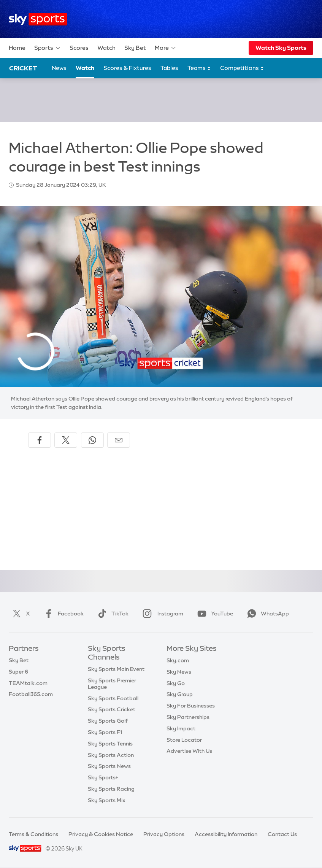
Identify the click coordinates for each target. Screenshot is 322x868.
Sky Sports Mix (107, 800)
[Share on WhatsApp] (92, 440)
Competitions (242, 68)
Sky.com (178, 660)
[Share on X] (66, 440)
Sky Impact (181, 728)
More (166, 48)
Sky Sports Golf (108, 721)
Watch (106, 48)
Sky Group (180, 694)
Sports (48, 48)
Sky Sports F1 (105, 732)
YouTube (214, 614)
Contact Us (282, 834)
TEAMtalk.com (28, 683)
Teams (199, 68)
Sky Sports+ (103, 777)
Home (17, 48)
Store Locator (184, 740)
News (59, 68)
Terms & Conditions (33, 834)
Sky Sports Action (111, 755)
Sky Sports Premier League (112, 684)
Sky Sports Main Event (116, 669)
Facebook (62, 614)
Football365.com (31, 694)
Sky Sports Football (113, 698)
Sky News (179, 672)
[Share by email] (119, 440)
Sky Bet (135, 48)
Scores (79, 48)
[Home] (38, 19)
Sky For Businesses (191, 706)
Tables (169, 68)
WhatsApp (266, 614)
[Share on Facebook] (40, 440)
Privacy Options (164, 834)
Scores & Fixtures (127, 68)
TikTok (112, 614)
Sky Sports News (109, 766)
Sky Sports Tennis (110, 744)
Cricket (23, 68)
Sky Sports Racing (111, 789)
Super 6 (18, 672)
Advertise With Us (189, 751)
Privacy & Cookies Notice (101, 834)
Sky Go (176, 683)
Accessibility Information (226, 834)
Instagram (161, 614)
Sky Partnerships (188, 717)
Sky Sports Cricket (112, 709)
